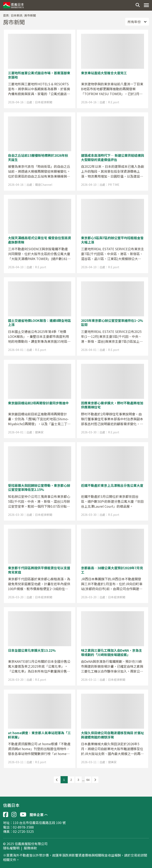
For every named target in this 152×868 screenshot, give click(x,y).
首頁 (6, 15)
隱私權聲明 (11, 848)
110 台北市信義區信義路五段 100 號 (39, 823)
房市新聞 (30, 15)
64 (88, 780)
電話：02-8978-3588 (18, 827)
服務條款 (30, 848)
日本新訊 (17, 15)
